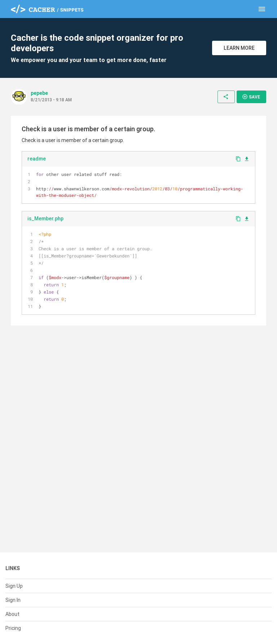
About (12, 614)
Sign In (13, 600)
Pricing (13, 628)
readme (37, 159)
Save (251, 97)
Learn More (239, 48)
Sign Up (14, 586)
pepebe (39, 93)
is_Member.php (45, 219)
